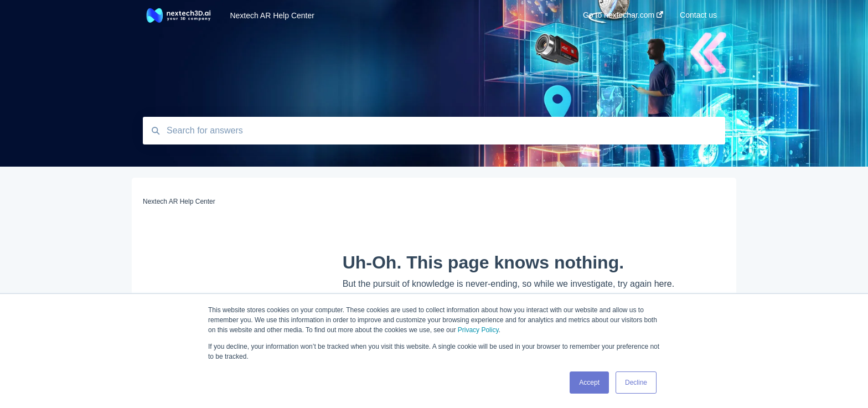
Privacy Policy (478, 330)
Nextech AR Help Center (272, 16)
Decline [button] (636, 383)
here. (664, 284)
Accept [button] (589, 383)
